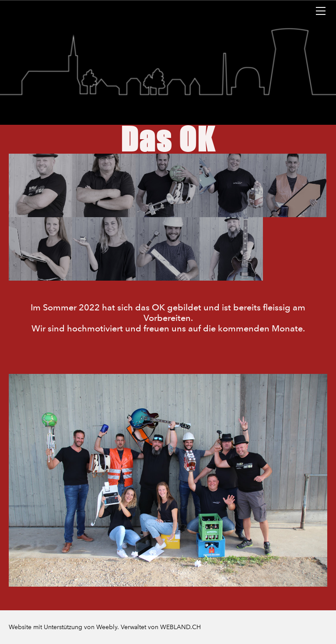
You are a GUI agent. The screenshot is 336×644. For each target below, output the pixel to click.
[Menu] (321, 11)
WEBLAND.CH (180, 627)
